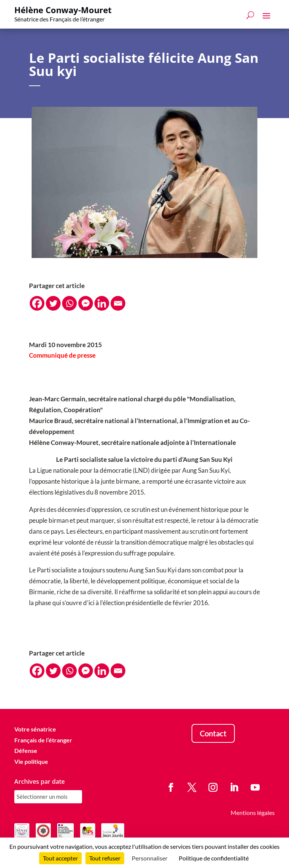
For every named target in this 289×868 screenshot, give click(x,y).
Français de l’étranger (43, 740)
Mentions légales (253, 813)
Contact (213, 733)
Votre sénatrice (35, 729)
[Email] (118, 303)
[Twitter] (53, 303)
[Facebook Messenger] (86, 303)
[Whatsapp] (69, 303)
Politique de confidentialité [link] (214, 858)
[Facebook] (37, 303)
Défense (26, 750)
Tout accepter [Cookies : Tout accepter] (60, 858)
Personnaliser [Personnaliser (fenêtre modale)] (150, 858)
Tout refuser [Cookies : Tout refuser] (105, 858)
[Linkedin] (102, 303)
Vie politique (31, 761)
